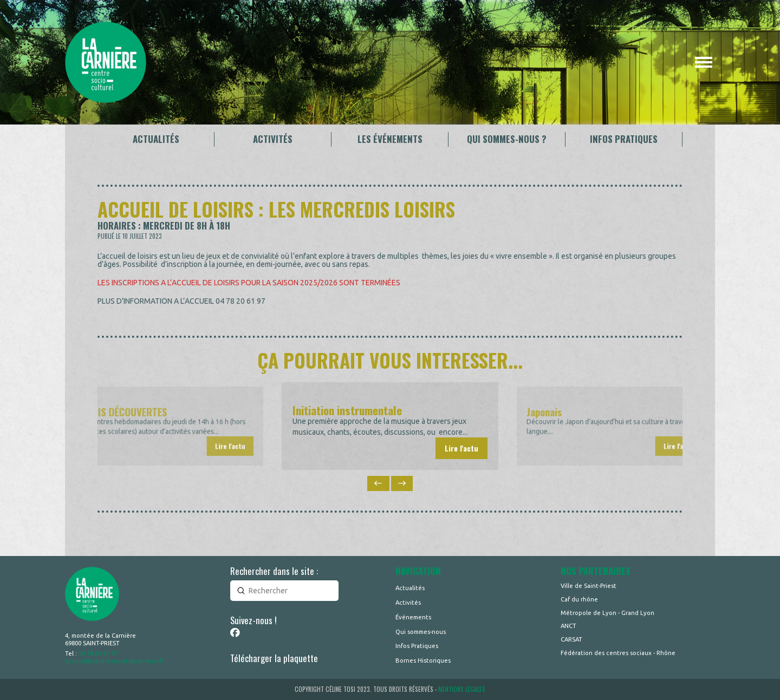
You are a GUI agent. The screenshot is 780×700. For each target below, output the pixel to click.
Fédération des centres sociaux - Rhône (618, 653)
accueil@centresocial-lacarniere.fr (114, 661)
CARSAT (571, 639)
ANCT (568, 626)
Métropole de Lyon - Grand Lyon (607, 613)
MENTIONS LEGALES (462, 689)
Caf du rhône (579, 599)
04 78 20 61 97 (98, 653)
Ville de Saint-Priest (589, 586)
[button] (704, 62)
